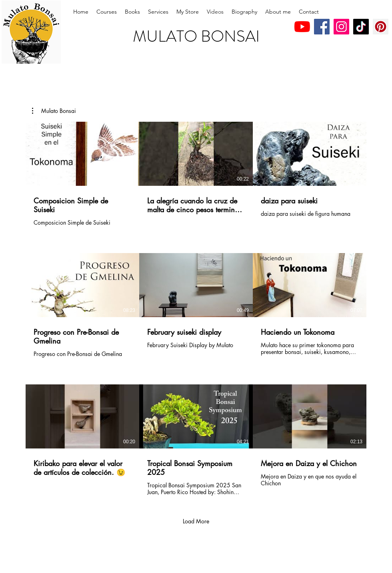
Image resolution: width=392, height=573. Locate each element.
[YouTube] (302, 27)
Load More (196, 521)
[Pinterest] (381, 27)
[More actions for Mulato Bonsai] (54, 111)
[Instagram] (341, 27)
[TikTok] (361, 27)
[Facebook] (322, 27)
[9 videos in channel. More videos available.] (196, 309)
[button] (54, 111)
